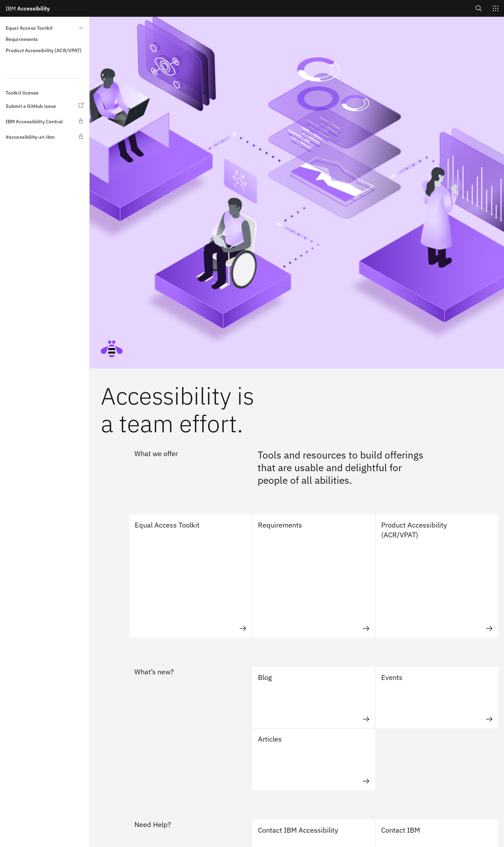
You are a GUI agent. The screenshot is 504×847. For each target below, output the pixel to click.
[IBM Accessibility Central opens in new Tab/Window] (45, 122)
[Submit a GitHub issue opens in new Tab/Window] (45, 106)
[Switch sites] (496, 8)
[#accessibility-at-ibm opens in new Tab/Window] (45, 137)
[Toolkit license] (45, 93)
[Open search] (479, 8)
